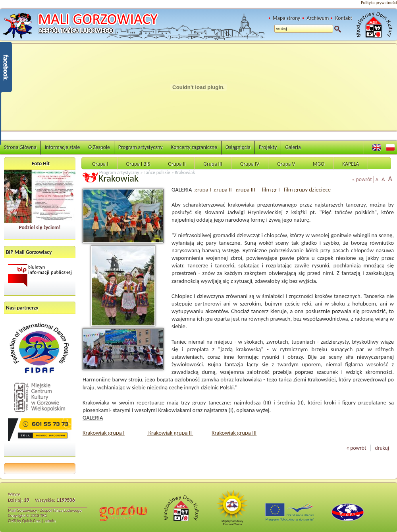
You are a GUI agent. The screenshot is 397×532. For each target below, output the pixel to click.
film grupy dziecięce (307, 190)
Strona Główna (20, 147)
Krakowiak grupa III (234, 433)
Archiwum (318, 18)
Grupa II (177, 164)
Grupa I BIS (138, 164)
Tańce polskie (157, 172)
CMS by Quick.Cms (24, 521)
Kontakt (344, 18)
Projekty (268, 147)
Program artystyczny (141, 147)
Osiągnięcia (238, 147)
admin (50, 521)
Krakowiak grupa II (170, 433)
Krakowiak (185, 172)
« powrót (362, 179)
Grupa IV (250, 164)
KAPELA (351, 164)
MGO (319, 164)
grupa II (223, 190)
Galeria (293, 147)
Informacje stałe (63, 147)
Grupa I (100, 164)
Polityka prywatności (379, 3)
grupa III (246, 190)
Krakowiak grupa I (104, 433)
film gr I (271, 190)
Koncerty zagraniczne (194, 147)
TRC (43, 516)
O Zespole (99, 147)
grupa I (203, 190)
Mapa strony (286, 18)
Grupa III (213, 164)
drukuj (382, 448)
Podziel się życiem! (40, 227)
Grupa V (286, 164)
